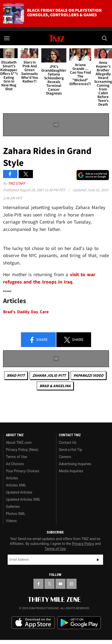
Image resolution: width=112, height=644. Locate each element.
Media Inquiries (71, 471)
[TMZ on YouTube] (60, 584)
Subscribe (98, 560)
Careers (65, 457)
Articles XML (16, 485)
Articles (12, 478)
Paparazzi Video (88, 375)
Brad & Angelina (55, 386)
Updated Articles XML (23, 499)
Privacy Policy (83, 544)
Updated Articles (19, 492)
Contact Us (68, 443)
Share (38, 340)
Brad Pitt (16, 375)
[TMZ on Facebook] (39, 584)
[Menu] (7, 38)
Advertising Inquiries (75, 464)
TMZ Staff (16, 183)
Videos (11, 521)
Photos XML (16, 514)
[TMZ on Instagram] (71, 584)
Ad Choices (15, 464)
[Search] (105, 38)
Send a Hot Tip (71, 450)
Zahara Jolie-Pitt (49, 375)
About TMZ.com (19, 443)
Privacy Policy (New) (22, 450)
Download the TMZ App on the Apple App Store (33, 623)
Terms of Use (16, 457)
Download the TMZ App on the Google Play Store (79, 623)
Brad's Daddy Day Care (26, 312)
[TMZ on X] (49, 584)
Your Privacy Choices (23, 471)
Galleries (13, 507)
